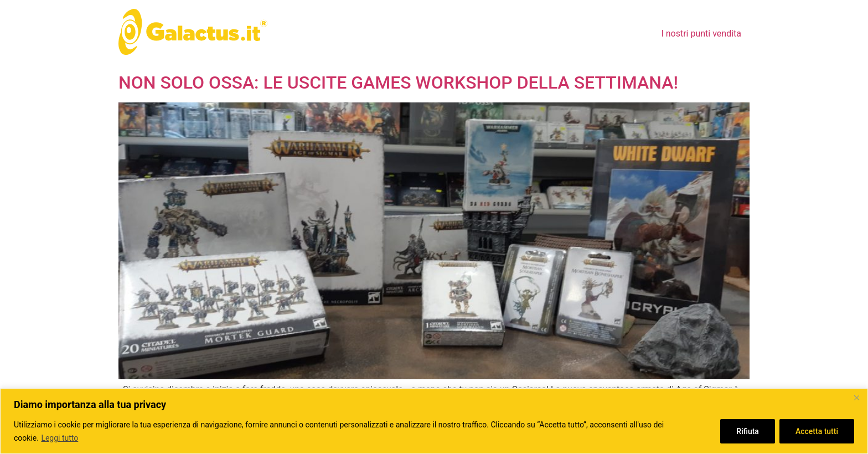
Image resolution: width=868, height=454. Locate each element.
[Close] (856, 398)
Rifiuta (748, 431)
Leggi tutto (60, 438)
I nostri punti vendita (701, 33)
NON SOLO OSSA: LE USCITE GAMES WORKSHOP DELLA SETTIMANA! (398, 82)
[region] (434, 421)
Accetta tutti (817, 431)
